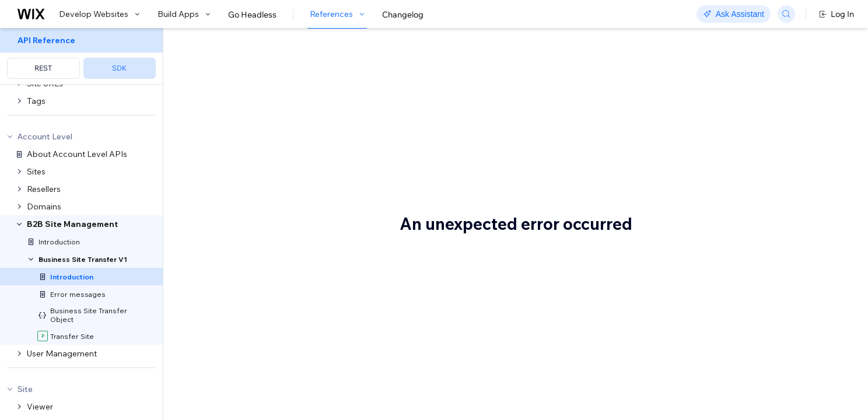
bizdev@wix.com (328, 167)
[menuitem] (81, 56)
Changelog (403, 15)
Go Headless (252, 15)
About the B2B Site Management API (356, 68)
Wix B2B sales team (503, 394)
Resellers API (466, 205)
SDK (119, 68)
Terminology (234, 263)
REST (43, 68)
